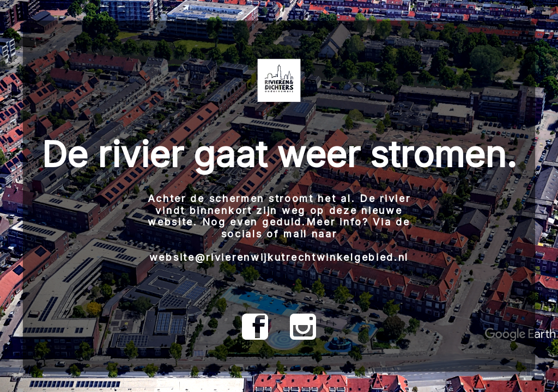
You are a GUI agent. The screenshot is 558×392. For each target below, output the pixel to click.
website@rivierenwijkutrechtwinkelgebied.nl (279, 257)
